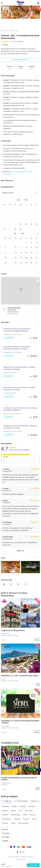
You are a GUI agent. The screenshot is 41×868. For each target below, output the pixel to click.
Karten (25, 815)
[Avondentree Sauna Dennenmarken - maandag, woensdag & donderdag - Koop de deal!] (20, 411)
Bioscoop (33, 815)
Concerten (5, 823)
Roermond (5, 45)
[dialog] (20, 232)
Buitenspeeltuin (7, 819)
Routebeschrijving (12, 314)
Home (2, 31)
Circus (20, 811)
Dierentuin (5, 811)
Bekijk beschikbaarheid (25, 60)
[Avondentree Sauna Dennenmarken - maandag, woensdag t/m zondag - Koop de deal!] (20, 431)
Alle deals (5, 830)
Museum (13, 811)
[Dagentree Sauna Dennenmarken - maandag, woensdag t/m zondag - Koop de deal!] (20, 391)
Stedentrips (17, 819)
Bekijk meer (20, 551)
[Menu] (2, 3)
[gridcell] (4, 209)
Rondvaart (26, 819)
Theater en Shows (23, 823)
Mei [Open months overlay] (15, 234)
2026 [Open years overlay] (26, 200)
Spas (17, 31)
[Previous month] (3, 200)
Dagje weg (7, 801)
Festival (13, 823)
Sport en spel (29, 811)
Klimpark (14, 806)
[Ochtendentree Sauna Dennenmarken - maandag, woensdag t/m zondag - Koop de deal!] (20, 351)
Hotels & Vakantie (21, 801)
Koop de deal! (33, 865)
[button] (20, 76)
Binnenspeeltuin (16, 815)
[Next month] (37, 234)
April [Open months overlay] (18, 200)
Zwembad (23, 806)
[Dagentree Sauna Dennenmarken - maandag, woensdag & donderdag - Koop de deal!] (20, 371)
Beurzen (34, 819)
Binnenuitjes (6, 806)
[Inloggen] (38, 3)
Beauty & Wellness (10, 31)
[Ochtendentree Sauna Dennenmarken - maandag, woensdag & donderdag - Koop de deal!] (20, 333)
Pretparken (32, 806)
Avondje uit (34, 801)
